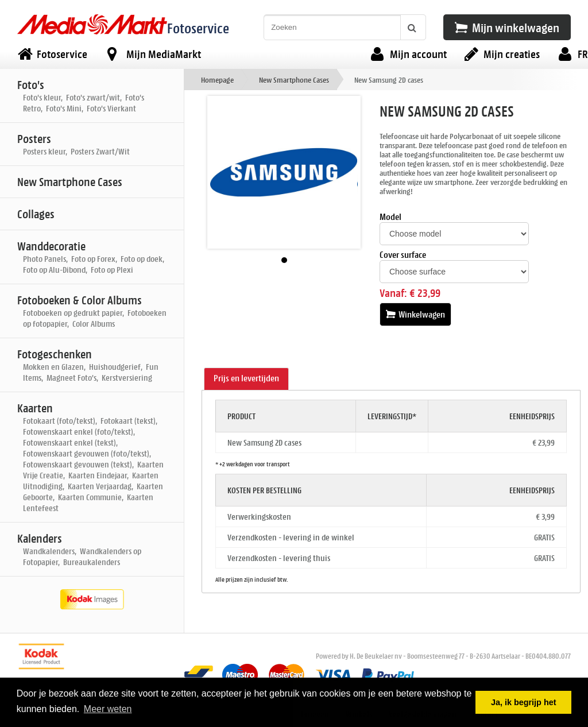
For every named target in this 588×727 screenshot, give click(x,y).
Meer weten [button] (108, 709)
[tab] (246, 379)
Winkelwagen (415, 314)
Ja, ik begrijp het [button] (524, 702)
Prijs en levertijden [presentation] (246, 378)
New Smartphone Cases (294, 80)
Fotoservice (198, 28)
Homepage (217, 80)
